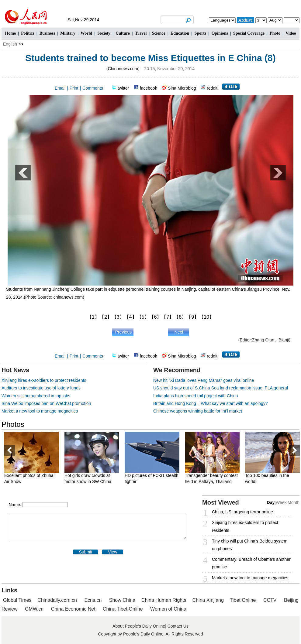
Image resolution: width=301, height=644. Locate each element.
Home (10, 33)
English (10, 44)
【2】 (106, 317)
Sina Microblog (182, 88)
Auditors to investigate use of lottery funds (41, 388)
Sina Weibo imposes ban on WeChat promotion (46, 403)
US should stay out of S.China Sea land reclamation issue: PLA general (221, 388)
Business (47, 33)
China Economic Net (73, 609)
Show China (122, 600)
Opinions (220, 33)
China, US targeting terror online (242, 512)
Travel (141, 33)
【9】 (193, 317)
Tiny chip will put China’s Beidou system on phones (250, 545)
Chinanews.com (123, 69)
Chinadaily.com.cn (57, 600)
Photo (275, 33)
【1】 (93, 317)
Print (74, 88)
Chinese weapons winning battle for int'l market (198, 411)
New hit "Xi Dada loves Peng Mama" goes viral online (204, 380)
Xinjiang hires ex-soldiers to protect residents (44, 380)
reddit (212, 88)
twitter (123, 88)
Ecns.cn (93, 600)
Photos (13, 424)
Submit (86, 552)
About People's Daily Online (139, 626)
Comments (93, 88)
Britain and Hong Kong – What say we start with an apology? (211, 403)
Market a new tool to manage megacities (40, 411)
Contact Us (178, 626)
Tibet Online (243, 600)
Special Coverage (249, 33)
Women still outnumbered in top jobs (36, 396)
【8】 (180, 317)
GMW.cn (35, 609)
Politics (28, 33)
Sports (200, 33)
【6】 (156, 317)
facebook (149, 88)
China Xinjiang (208, 600)
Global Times (17, 600)
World (86, 33)
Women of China (168, 609)
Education (180, 33)
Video (291, 33)
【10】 (206, 317)
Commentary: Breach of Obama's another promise (251, 563)
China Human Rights (164, 600)
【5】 (143, 317)
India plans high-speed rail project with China (196, 396)
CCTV (270, 600)
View (112, 552)
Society (104, 33)
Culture (123, 33)
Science (158, 33)
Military (68, 33)
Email (60, 88)
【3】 (118, 317)
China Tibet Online (123, 609)
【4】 (131, 317)
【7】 (168, 317)
